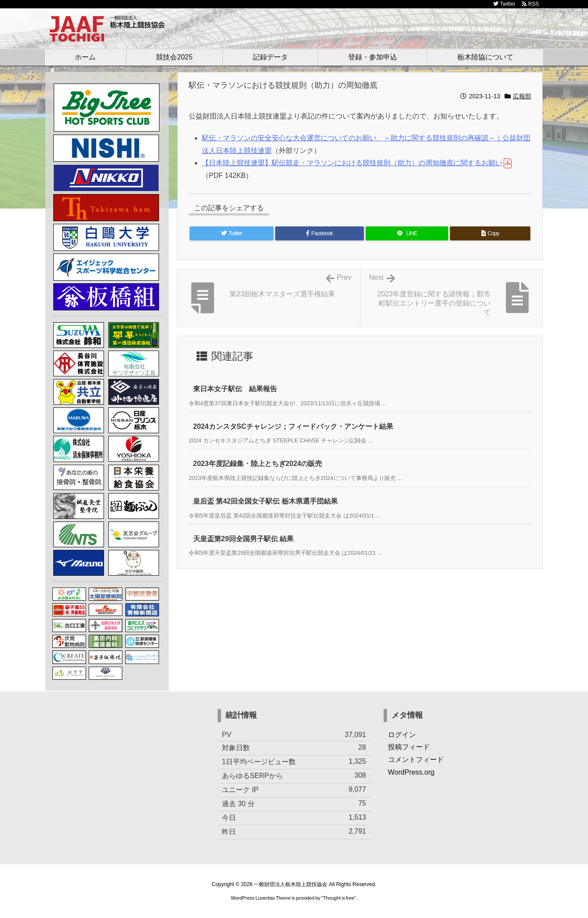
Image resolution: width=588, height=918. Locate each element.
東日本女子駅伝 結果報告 (235, 389)
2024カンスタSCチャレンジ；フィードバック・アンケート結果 (293, 426)
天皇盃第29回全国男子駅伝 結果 (243, 539)
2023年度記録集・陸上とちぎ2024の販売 (258, 464)
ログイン (402, 735)
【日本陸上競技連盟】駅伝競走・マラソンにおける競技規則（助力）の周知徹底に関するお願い (352, 163)
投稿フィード (409, 747)
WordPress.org (411, 772)
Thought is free (338, 898)
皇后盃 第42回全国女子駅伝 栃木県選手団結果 (265, 501)
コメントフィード (416, 760)
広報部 (522, 96)
